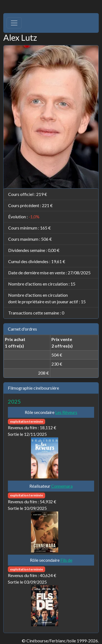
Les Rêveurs (66, 412)
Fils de (66, 560)
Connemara (62, 486)
